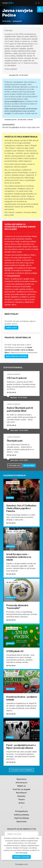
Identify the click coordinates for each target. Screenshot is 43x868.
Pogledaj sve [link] (15, 465)
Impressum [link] (22, 821)
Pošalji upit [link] (11, 328)
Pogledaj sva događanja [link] (21, 770)
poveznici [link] (9, 268)
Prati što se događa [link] (22, 789)
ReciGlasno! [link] (29, 465)
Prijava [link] (21, 799)
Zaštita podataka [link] (21, 815)
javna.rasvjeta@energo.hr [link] (15, 101)
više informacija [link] (21, 853)
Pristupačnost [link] (22, 811)
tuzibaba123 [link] (17, 21)
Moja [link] (8, 3)
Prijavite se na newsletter (21, 829)
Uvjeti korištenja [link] (21, 818)
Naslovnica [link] (21, 779)
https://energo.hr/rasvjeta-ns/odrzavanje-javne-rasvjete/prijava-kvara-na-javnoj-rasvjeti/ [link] (21, 111)
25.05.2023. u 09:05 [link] (25, 120)
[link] (40, 9)
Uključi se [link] (21, 786)
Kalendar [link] (21, 796)
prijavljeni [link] (15, 127)
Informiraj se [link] (21, 783)
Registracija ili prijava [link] (16, 356)
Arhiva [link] (21, 803)
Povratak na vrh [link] (21, 864)
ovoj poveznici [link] (14, 276)
